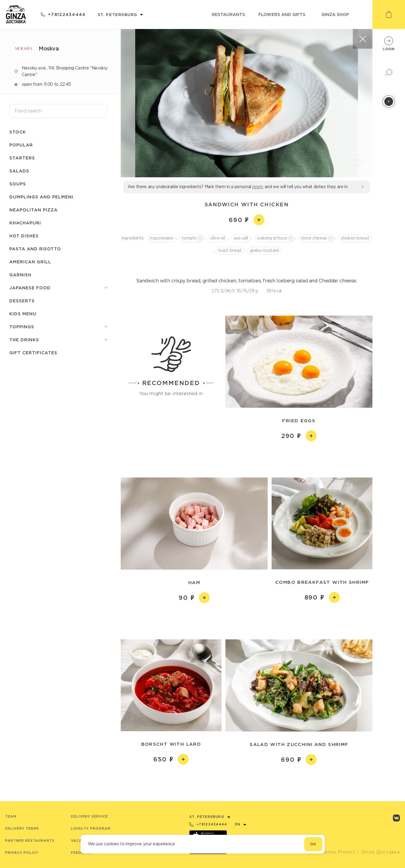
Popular (21, 145)
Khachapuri (25, 223)
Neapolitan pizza (33, 210)
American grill (30, 262)
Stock (18, 132)
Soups (18, 184)
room (258, 187)
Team (11, 816)
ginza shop (335, 14)
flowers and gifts (282, 14)
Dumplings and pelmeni (41, 197)
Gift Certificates (33, 353)
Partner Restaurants (30, 841)
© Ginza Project (336, 852)
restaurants (228, 14)
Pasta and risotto (35, 249)
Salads (19, 171)
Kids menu (23, 314)
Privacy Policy (22, 853)
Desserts (22, 301)
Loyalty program (91, 828)
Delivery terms (22, 828)
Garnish (20, 275)
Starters (22, 158)
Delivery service (89, 816)
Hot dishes (24, 236)
